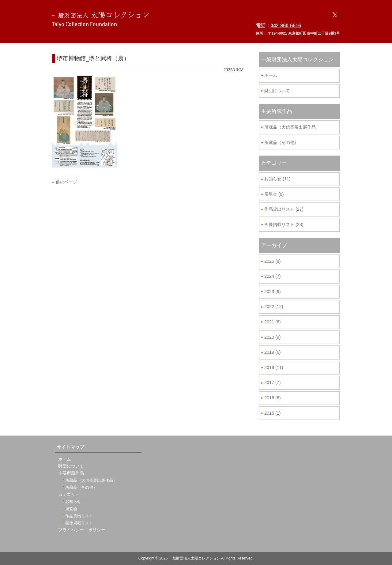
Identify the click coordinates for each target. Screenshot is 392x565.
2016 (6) (273, 398)
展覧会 (71, 509)
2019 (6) (273, 352)
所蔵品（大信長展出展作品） (292, 127)
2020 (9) (273, 337)
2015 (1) (273, 413)
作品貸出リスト (79, 516)
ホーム (271, 75)
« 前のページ (65, 182)
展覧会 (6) (274, 194)
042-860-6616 (286, 26)
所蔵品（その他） (281, 142)
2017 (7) (273, 382)
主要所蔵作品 (71, 473)
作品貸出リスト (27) (284, 209)
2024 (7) (273, 276)
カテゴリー (69, 494)
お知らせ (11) (277, 179)
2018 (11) (274, 367)
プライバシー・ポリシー (82, 530)
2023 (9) (273, 292)
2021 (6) (273, 322)
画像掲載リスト (79, 523)
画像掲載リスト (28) (284, 224)
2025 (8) (273, 261)
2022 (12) (274, 307)
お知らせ (73, 501)
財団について (277, 91)
